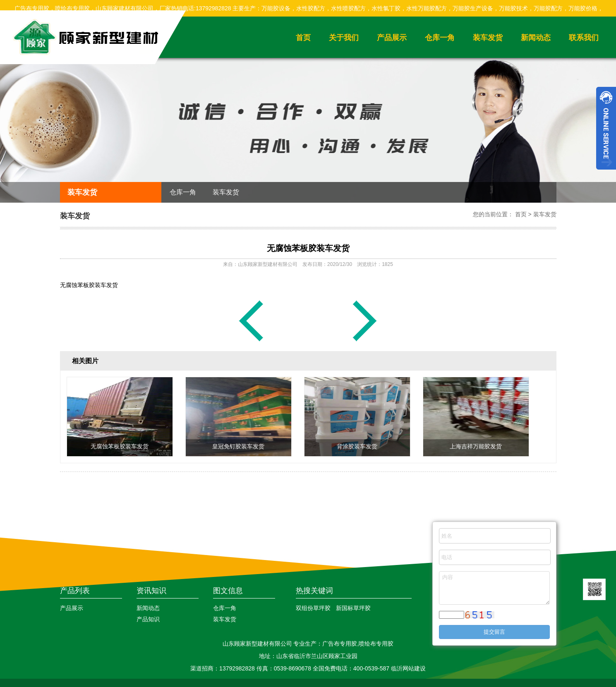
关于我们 (344, 38)
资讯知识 (151, 591)
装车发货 (488, 38)
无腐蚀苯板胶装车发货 (308, 248)
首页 (303, 38)
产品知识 (148, 619)
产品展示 (392, 38)
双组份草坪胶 (313, 608)
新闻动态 (536, 38)
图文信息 (228, 591)
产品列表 (75, 591)
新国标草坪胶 (353, 608)
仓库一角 (440, 38)
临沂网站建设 (408, 668)
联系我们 (584, 38)
